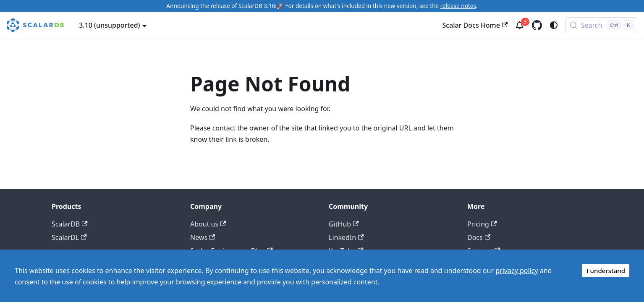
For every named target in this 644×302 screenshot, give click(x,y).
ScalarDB (70, 224)
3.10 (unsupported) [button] (109, 25)
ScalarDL (69, 237)
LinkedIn (346, 237)
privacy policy (517, 271)
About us (208, 224)
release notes (458, 6)
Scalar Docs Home (475, 25)
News (203, 237)
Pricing (482, 224)
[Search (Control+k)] (601, 25)
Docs (479, 237)
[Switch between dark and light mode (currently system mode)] (554, 25)
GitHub (344, 224)
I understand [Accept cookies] (606, 271)
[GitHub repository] (537, 25)
